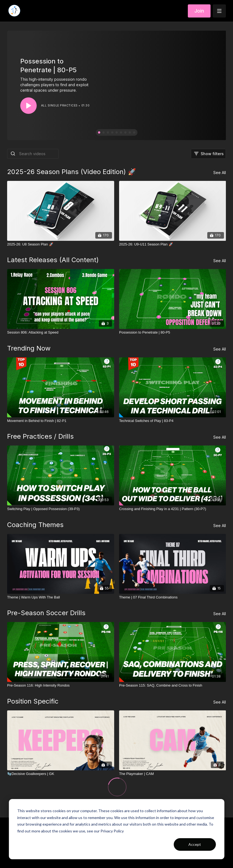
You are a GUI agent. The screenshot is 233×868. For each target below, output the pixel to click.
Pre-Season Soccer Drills (46, 613)
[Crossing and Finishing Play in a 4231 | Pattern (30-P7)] (173, 509)
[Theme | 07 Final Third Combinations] (173, 597)
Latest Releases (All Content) (53, 260)
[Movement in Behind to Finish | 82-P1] (61, 421)
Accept (195, 844)
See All (220, 173)
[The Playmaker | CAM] (173, 774)
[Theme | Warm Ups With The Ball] (61, 597)
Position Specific (33, 701)
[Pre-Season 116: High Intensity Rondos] (61, 685)
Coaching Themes (35, 525)
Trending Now (29, 348)
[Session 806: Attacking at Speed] (61, 332)
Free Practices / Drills (40, 436)
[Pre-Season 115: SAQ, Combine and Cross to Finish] (173, 685)
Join (199, 11)
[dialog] (116, 829)
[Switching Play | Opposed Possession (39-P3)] (61, 509)
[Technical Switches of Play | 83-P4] (173, 421)
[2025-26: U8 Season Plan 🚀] (61, 244)
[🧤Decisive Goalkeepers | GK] (61, 774)
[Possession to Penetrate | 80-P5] (173, 332)
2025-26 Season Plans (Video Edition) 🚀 (72, 172)
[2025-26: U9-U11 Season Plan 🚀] (173, 244)
